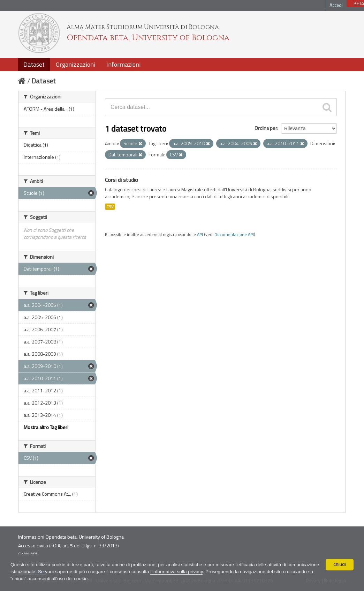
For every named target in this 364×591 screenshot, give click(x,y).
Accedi (336, 5)
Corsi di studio (122, 180)
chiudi (340, 564)
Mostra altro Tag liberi (46, 427)
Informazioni (123, 64)
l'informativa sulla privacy (215, 572)
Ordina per (266, 128)
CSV (110, 207)
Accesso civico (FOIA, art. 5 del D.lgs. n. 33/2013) (69, 545)
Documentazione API (234, 235)
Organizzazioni (75, 64)
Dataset (34, 64)
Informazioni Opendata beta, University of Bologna (71, 537)
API (200, 235)
